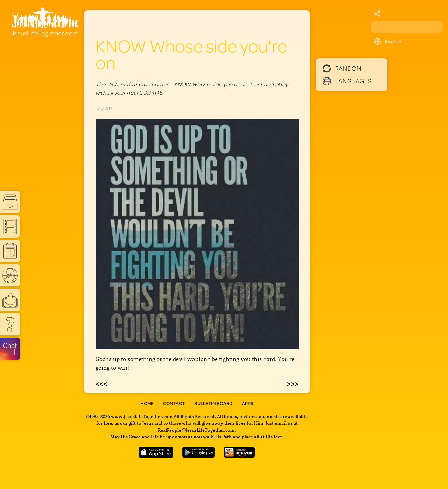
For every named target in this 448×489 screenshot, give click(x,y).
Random (342, 68)
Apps (248, 403)
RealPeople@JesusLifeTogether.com (196, 430)
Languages (347, 81)
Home (147, 403)
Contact (174, 403)
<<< (101, 383)
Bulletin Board (213, 403)
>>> (293, 383)
